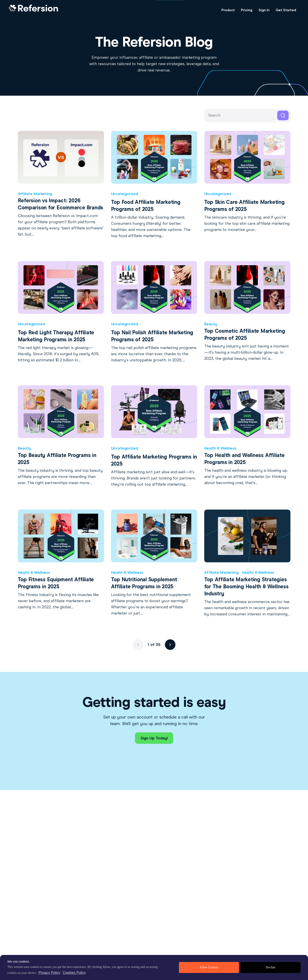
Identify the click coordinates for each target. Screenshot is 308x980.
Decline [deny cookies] (271, 967)
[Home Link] (34, 10)
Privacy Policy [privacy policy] (49, 973)
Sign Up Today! (154, 738)
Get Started (286, 10)
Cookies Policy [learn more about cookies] (74, 973)
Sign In (264, 10)
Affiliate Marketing (35, 194)
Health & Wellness (221, 448)
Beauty (211, 324)
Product (228, 10)
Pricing (247, 10)
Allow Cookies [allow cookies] (209, 967)
